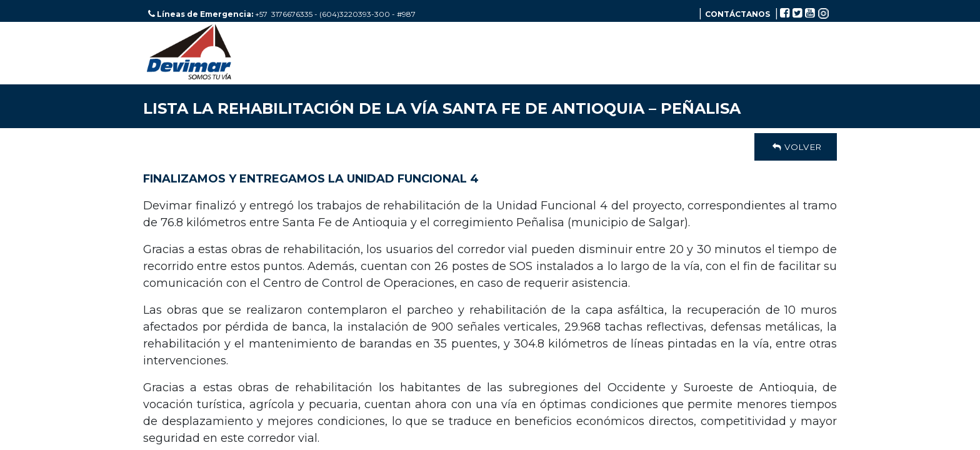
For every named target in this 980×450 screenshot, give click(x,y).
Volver (796, 147)
